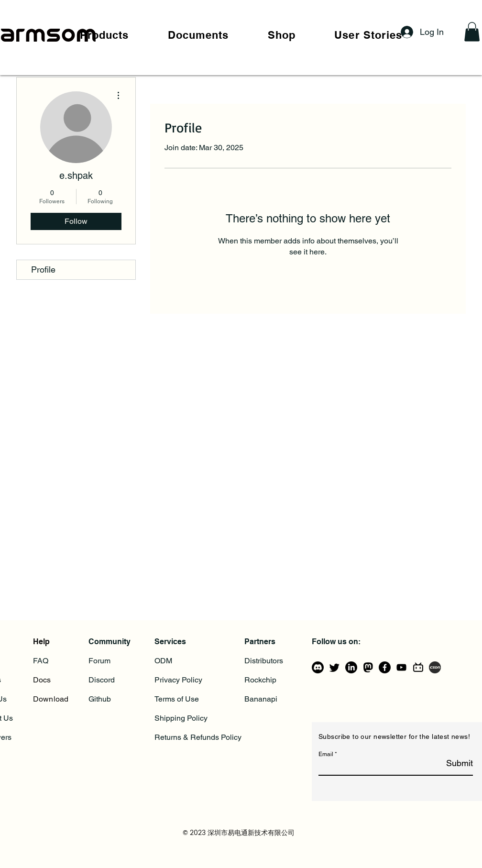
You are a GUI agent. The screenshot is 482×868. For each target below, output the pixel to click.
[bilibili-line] (418, 667)
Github (100, 699)
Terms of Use (177, 699)
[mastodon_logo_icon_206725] (368, 667)
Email (326, 754)
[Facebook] (385, 667)
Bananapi (261, 699)
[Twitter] (334, 667)
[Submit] (449, 764)
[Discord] (318, 667)
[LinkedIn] (351, 667)
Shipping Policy (181, 718)
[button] (104, 35)
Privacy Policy (178, 680)
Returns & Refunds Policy (198, 737)
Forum (99, 661)
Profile (43, 269)
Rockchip (260, 680)
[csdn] (435, 667)
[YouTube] (401, 667)
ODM (163, 661)
